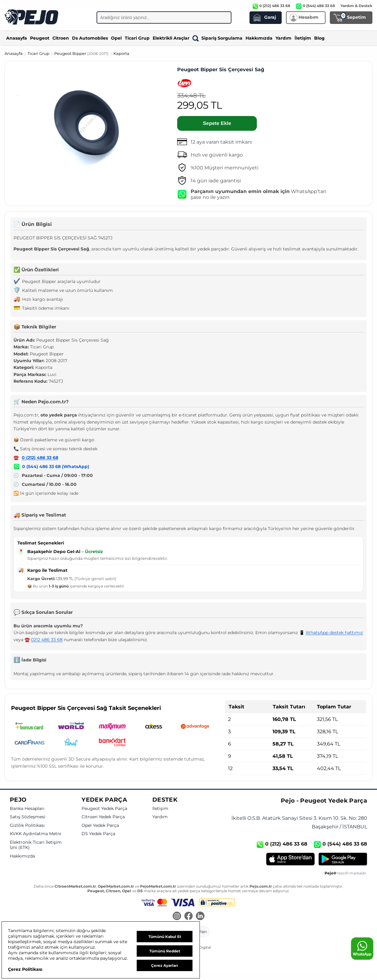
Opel (116, 38)
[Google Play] (343, 859)
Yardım (284, 38)
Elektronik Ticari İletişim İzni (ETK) (36, 845)
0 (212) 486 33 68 (40, 458)
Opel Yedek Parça (100, 825)
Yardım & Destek (356, 6)
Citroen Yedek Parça (103, 817)
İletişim (303, 38)
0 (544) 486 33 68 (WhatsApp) (56, 467)
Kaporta (121, 53)
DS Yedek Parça (98, 834)
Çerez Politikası (25, 969)
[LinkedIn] (200, 916)
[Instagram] (177, 916)
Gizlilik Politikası (27, 825)
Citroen (61, 38)
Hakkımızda (259, 38)
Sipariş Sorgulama (217, 38)
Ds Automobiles (90, 38)
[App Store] (290, 859)
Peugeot (40, 38)
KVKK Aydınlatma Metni (36, 834)
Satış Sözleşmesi (28, 817)
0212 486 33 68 (47, 640)
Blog (319, 38)
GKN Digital (200, 947)
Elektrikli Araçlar (171, 38)
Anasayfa (17, 38)
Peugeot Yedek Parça (104, 809)
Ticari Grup (137, 38)
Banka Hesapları (27, 809)
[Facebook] (188, 916)
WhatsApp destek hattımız (334, 633)
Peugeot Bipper (82, 53)
